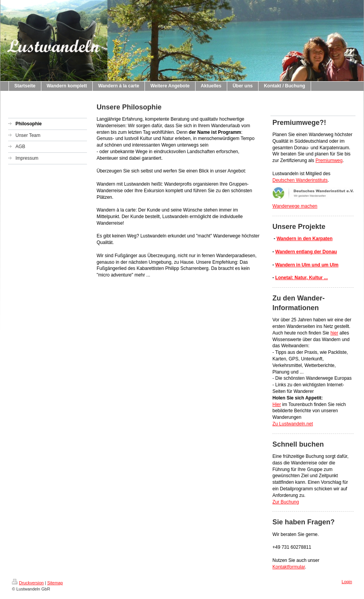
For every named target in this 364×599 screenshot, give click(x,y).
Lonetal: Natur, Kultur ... (301, 278)
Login (347, 582)
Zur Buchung (286, 502)
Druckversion (28, 583)
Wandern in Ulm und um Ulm (307, 265)
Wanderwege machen (295, 206)
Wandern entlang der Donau (306, 252)
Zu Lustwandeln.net (293, 424)
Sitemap (55, 583)
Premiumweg (329, 160)
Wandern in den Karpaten (305, 239)
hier (334, 333)
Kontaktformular (289, 567)
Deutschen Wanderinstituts (300, 180)
